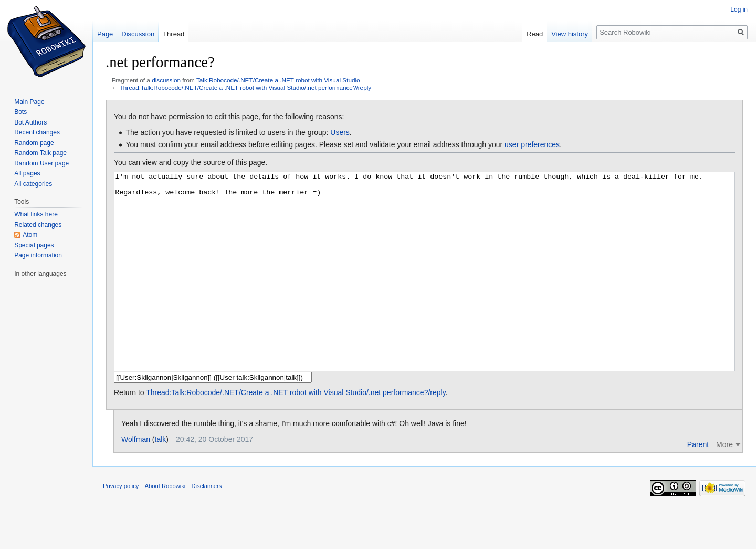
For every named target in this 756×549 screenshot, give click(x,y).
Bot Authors (30, 122)
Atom (30, 235)
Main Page (29, 102)
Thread (174, 34)
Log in (739, 9)
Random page (34, 143)
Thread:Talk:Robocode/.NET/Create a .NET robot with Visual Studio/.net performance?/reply (246, 87)
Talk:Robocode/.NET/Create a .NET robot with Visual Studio (278, 80)
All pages (27, 173)
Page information (38, 255)
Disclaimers (207, 525)
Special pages (34, 245)
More (724, 484)
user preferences (532, 144)
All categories (33, 184)
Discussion (138, 34)
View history (570, 34)
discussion (166, 80)
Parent (698, 484)
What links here (36, 214)
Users (340, 132)
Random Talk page (40, 153)
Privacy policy (121, 525)
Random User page (41, 163)
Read (535, 34)
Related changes (38, 225)
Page (105, 34)
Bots (20, 112)
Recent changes (37, 132)
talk (161, 479)
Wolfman (136, 479)
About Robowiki (165, 525)
